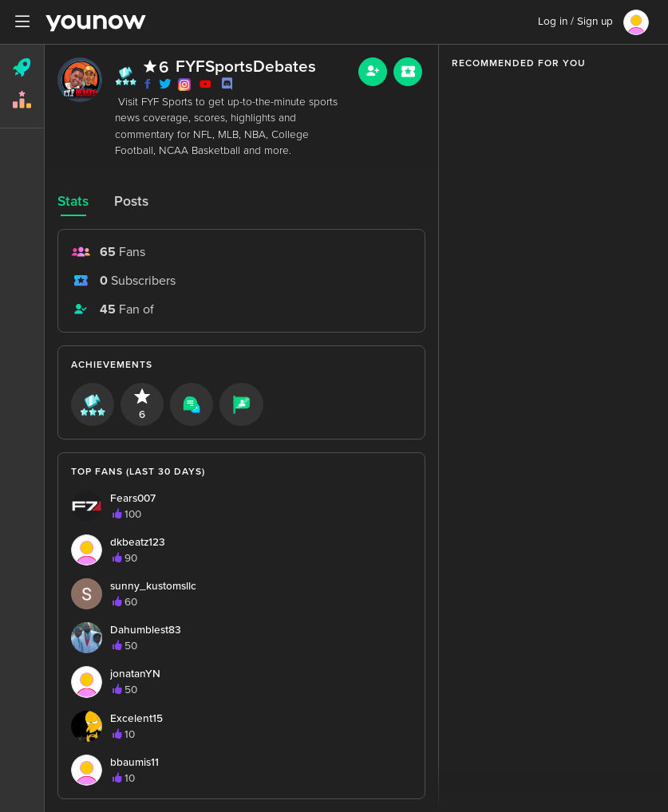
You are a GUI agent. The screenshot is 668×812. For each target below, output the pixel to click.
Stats (73, 201)
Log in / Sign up (575, 22)
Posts (131, 201)
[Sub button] (408, 72)
